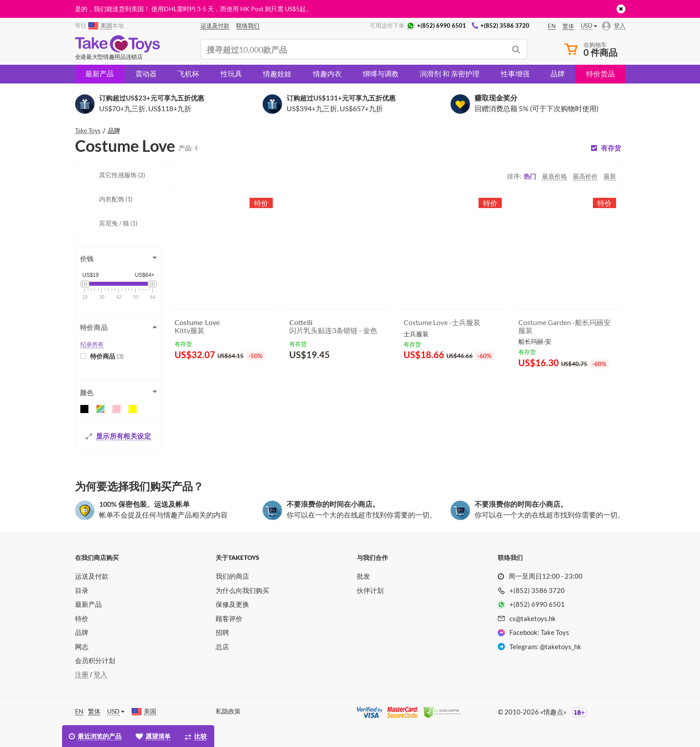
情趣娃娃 (277, 73)
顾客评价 (229, 618)
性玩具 (231, 73)
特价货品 (600, 73)
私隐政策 (228, 711)
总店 (222, 647)
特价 (82, 618)
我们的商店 (232, 576)
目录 (82, 590)
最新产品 (100, 73)
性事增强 (515, 73)
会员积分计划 (95, 660)
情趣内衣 (327, 73)
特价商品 (107, 356)
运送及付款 (92, 576)
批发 (363, 576)
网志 (82, 647)
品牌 (558, 73)
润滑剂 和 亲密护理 (450, 73)
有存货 (611, 148)
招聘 (222, 632)
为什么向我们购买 (242, 590)
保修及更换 (232, 604)
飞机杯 (188, 73)
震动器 (146, 73)
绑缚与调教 (381, 73)
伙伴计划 (370, 590)
